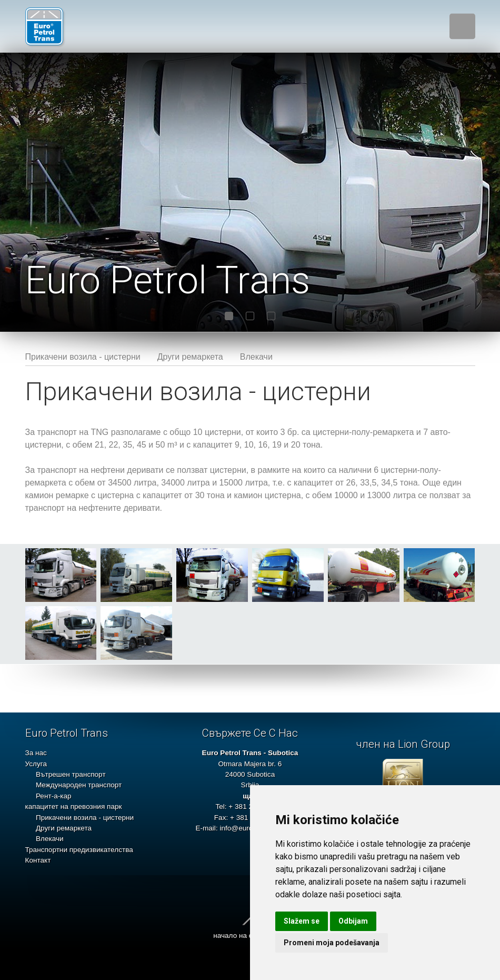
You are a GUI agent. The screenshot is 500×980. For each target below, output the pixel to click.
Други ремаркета (190, 357)
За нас (36, 753)
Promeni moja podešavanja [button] (332, 943)
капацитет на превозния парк (74, 806)
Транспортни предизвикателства (79, 850)
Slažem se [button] (302, 921)
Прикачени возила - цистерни (83, 357)
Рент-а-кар (54, 796)
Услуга (36, 764)
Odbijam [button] (353, 921)
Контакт (38, 860)
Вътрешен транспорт (71, 774)
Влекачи (256, 357)
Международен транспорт (79, 785)
